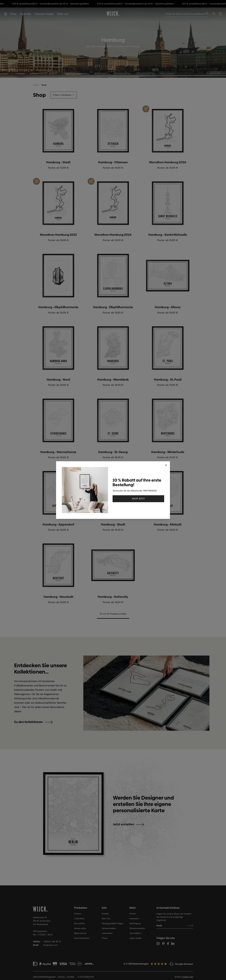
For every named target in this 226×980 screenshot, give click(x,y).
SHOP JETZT (138, 499)
